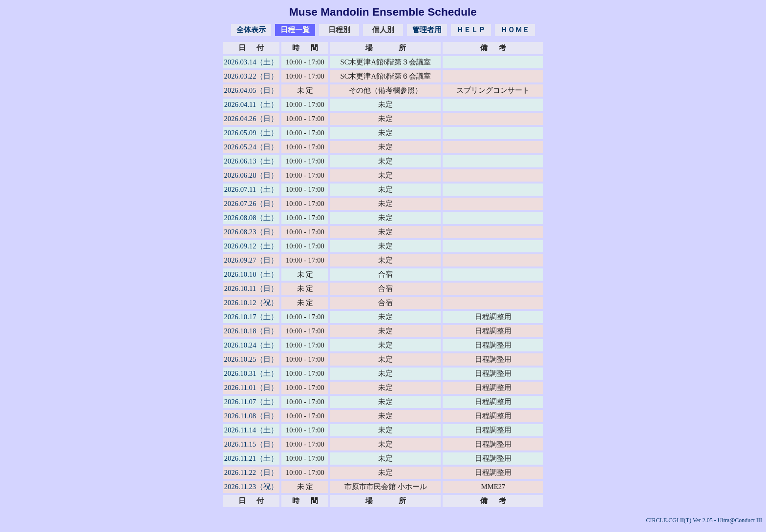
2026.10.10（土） (251, 274)
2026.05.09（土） (251, 133)
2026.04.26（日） (251, 119)
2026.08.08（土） (251, 218)
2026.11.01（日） (251, 388)
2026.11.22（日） (251, 472)
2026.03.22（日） (251, 76)
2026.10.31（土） (251, 373)
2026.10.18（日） (251, 331)
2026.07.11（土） (251, 189)
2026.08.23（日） (251, 232)
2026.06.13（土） (251, 161)
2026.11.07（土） (251, 402)
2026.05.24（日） (251, 147)
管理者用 (427, 30)
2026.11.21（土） (251, 458)
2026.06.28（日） (251, 175)
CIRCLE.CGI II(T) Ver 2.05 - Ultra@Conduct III (704, 520)
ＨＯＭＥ (515, 30)
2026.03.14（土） (251, 62)
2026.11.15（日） (251, 444)
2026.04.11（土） (251, 104)
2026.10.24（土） (251, 345)
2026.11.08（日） (251, 416)
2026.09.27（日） (251, 260)
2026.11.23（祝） (251, 487)
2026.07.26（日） (251, 204)
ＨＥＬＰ (471, 30)
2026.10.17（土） (251, 317)
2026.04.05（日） (251, 90)
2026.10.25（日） (251, 359)
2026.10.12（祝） (251, 303)
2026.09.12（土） (251, 246)
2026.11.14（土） (251, 430)
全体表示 (251, 30)
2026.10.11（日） (251, 288)
